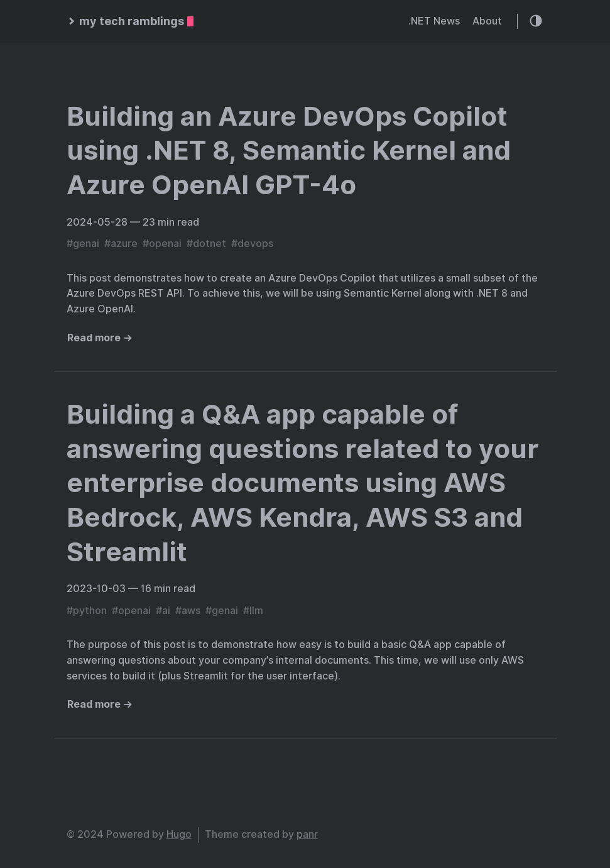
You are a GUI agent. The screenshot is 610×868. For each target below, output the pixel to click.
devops (255, 244)
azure (124, 244)
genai (86, 244)
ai (166, 611)
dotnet (210, 244)
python (90, 611)
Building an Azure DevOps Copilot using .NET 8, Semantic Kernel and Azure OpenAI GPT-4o (289, 151)
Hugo (179, 834)
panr (307, 834)
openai (165, 244)
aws (191, 611)
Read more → (100, 338)
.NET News (434, 21)
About (487, 21)
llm (256, 611)
